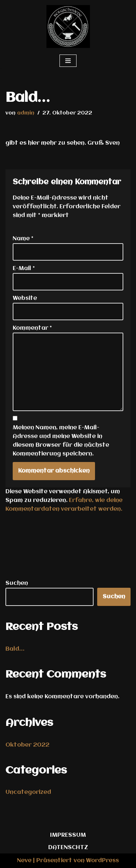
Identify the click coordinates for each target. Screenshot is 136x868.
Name (23, 239)
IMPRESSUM (68, 835)
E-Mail (24, 269)
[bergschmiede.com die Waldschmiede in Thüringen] (68, 27)
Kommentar (32, 328)
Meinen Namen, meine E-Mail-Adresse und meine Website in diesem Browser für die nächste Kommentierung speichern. (61, 441)
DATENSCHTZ (68, 848)
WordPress (102, 861)
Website (25, 298)
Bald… (15, 649)
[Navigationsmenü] (68, 61)
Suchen (17, 583)
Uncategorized (28, 792)
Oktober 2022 (27, 745)
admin (26, 113)
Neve (24, 861)
